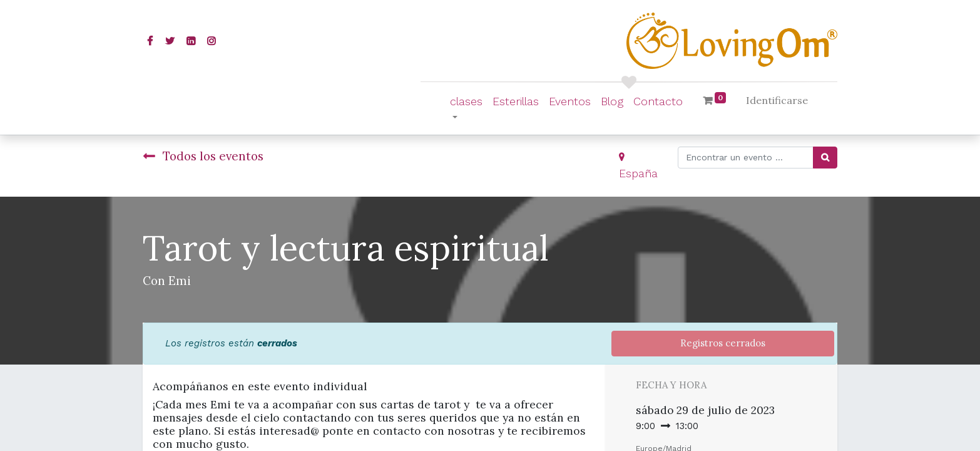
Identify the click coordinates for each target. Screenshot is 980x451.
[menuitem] (516, 101)
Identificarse (777, 100)
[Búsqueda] (825, 158)
